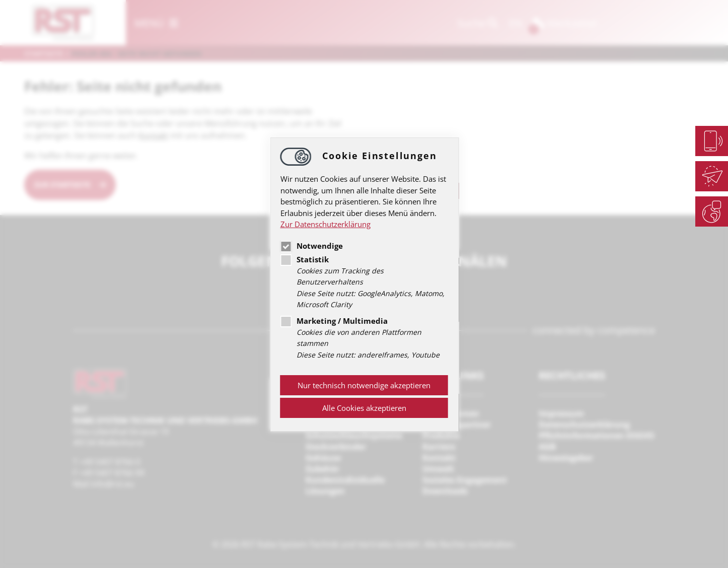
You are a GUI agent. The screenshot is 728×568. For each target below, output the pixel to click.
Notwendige (312, 246)
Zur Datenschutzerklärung (325, 224)
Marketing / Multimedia (334, 321)
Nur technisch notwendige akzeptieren (364, 385)
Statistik (305, 259)
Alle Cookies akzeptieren (364, 408)
